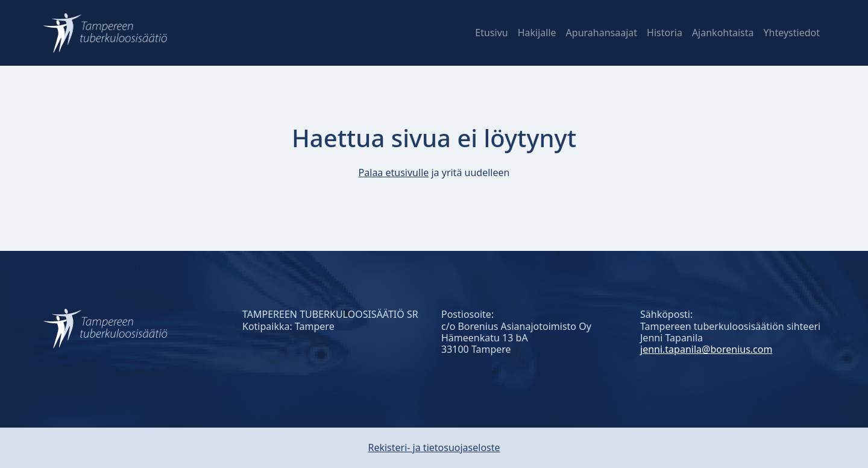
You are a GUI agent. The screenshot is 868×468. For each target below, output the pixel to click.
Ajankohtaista (723, 33)
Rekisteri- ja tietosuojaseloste (434, 447)
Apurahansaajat (602, 33)
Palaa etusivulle (394, 172)
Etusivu (491, 33)
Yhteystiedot (792, 33)
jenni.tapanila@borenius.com (706, 349)
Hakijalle (537, 33)
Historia (665, 33)
